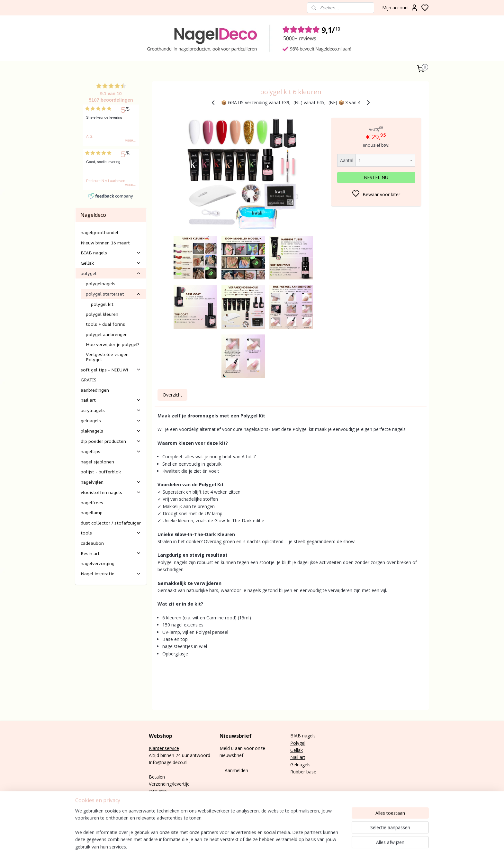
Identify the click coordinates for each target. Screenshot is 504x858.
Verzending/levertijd (169, 784)
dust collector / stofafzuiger (111, 523)
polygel (111, 273)
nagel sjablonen (97, 462)
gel (302, 743)
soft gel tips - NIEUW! (111, 370)
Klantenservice (164, 748)
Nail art (298, 757)
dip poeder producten (111, 441)
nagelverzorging (98, 563)
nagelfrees (92, 502)
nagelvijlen (111, 482)
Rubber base (303, 772)
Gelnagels (300, 765)
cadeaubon (92, 543)
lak (300, 750)
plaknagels (111, 431)
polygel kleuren (102, 314)
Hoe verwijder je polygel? (113, 344)
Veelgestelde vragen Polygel (107, 357)
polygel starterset (113, 294)
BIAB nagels (111, 253)
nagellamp (92, 512)
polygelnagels (101, 283)
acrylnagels (111, 410)
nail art (111, 400)
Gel (294, 750)
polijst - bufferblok (101, 472)
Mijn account (400, 8)
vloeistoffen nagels (111, 492)
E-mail (155, 806)
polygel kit (102, 304)
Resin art (111, 553)
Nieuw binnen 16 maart (105, 243)
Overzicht (172, 395)
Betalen (157, 777)
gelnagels (111, 420)
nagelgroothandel (99, 232)
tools (111, 533)
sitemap (342, 846)
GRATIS (89, 380)
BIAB (296, 736)
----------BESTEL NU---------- (376, 177)
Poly (295, 743)
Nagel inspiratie (111, 574)
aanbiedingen (95, 390)
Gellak (111, 263)
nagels (308, 736)
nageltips (111, 451)
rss (355, 846)
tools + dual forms (105, 324)
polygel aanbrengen (107, 334)
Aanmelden (236, 770)
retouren (158, 791)
